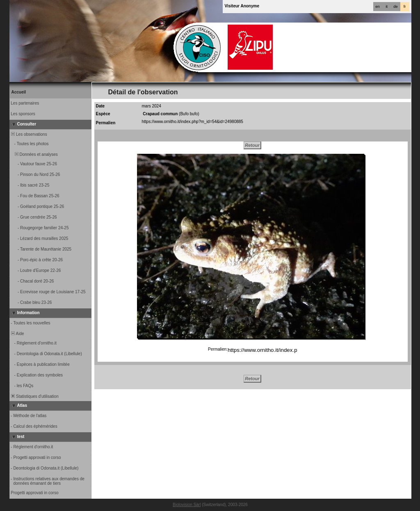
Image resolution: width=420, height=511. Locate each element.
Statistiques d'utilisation (34, 396)
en (377, 7)
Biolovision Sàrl (187, 505)
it (387, 7)
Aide (17, 334)
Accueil (19, 92)
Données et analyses (34, 154)
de (395, 7)
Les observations (29, 134)
